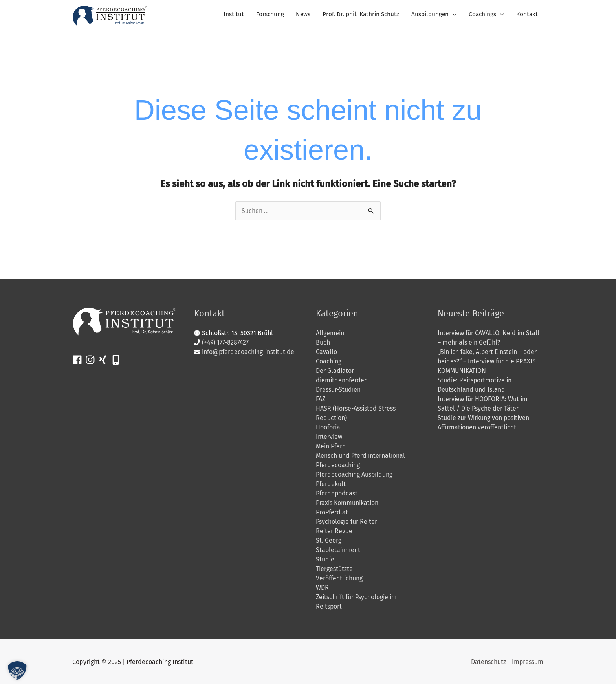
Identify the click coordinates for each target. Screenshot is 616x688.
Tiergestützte (335, 572)
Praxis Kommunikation (348, 506)
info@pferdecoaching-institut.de (249, 355)
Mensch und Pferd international (361, 459)
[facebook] (79, 363)
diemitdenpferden (342, 384)
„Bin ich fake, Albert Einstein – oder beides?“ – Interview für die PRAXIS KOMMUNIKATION (488, 365)
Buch (323, 346)
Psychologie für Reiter (347, 525)
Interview (329, 440)
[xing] (104, 363)
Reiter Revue (334, 535)
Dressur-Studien (338, 393)
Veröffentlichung (339, 582)
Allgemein (330, 337)
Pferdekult (331, 487)
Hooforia (328, 431)
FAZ (321, 403)
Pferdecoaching (338, 469)
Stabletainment (338, 553)
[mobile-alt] (117, 363)
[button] (17, 671)
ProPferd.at (332, 516)
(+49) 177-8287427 (226, 346)
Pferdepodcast (337, 497)
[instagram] (92, 363)
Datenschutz (488, 665)
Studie (325, 563)
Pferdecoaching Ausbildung (355, 478)
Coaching (329, 365)
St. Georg (329, 544)
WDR (322, 591)
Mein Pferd (331, 450)
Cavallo (326, 355)
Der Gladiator (335, 374)
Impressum (528, 665)
